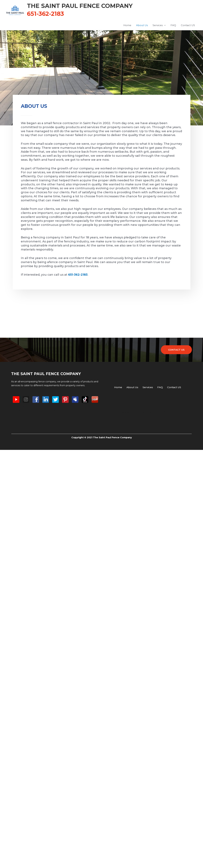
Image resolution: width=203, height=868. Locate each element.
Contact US (188, 25)
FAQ (173, 25)
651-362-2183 (78, 275)
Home (127, 25)
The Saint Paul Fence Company (80, 6)
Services (158, 25)
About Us (142, 25)
